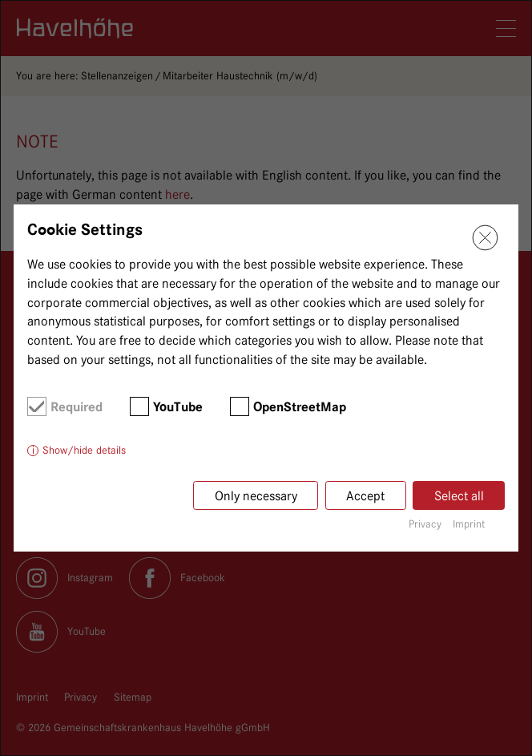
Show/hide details (84, 450)
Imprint (469, 524)
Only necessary (256, 496)
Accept (365, 496)
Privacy (425, 524)
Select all (459, 496)
